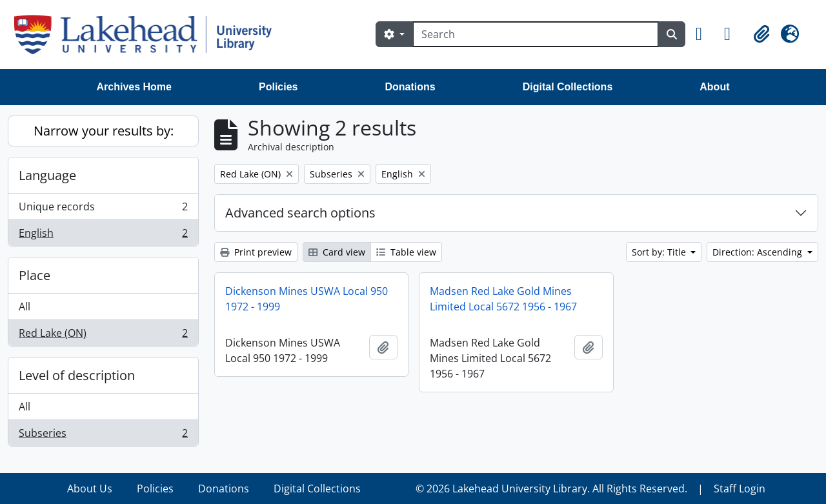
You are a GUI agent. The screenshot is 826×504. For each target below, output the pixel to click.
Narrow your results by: (104, 131)
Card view (337, 252)
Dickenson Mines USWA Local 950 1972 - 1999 (307, 299)
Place (35, 275)
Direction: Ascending (759, 252)
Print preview (256, 252)
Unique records (103, 209)
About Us (90, 489)
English (103, 236)
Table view (406, 252)
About (714, 87)
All (25, 307)
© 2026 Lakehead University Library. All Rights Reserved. (551, 489)
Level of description (77, 375)
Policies (278, 87)
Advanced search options (300, 213)
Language (47, 175)
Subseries (103, 436)
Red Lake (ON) (103, 336)
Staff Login (740, 489)
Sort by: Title (660, 252)
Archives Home (135, 87)
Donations (410, 87)
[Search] (536, 34)
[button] (705, 34)
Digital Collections (568, 87)
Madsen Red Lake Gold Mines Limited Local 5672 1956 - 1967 (503, 299)
